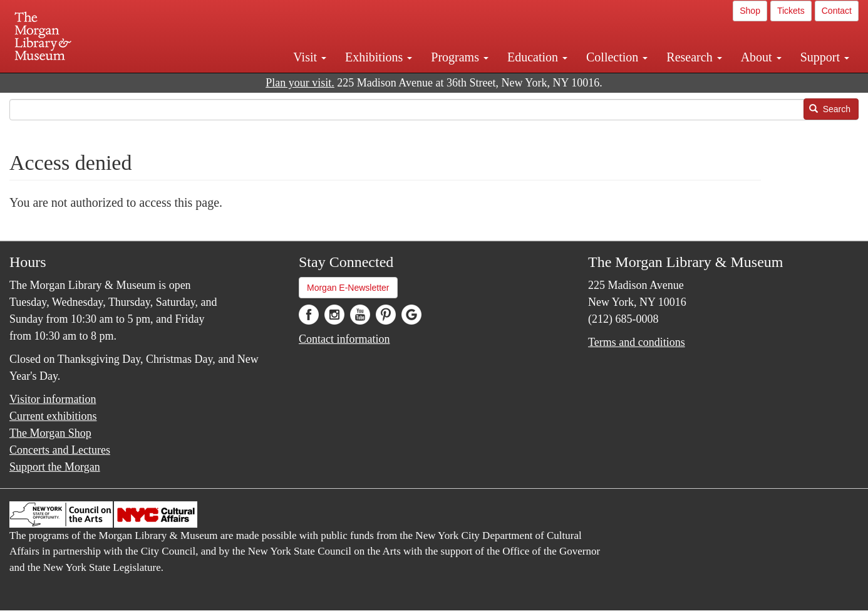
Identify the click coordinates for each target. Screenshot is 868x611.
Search (830, 109)
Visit (310, 57)
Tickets (791, 11)
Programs (460, 57)
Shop (750, 11)
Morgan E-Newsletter (348, 288)
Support (825, 57)
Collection (617, 57)
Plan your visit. (300, 83)
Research (694, 57)
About (761, 57)
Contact (837, 11)
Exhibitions (379, 57)
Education (537, 57)
